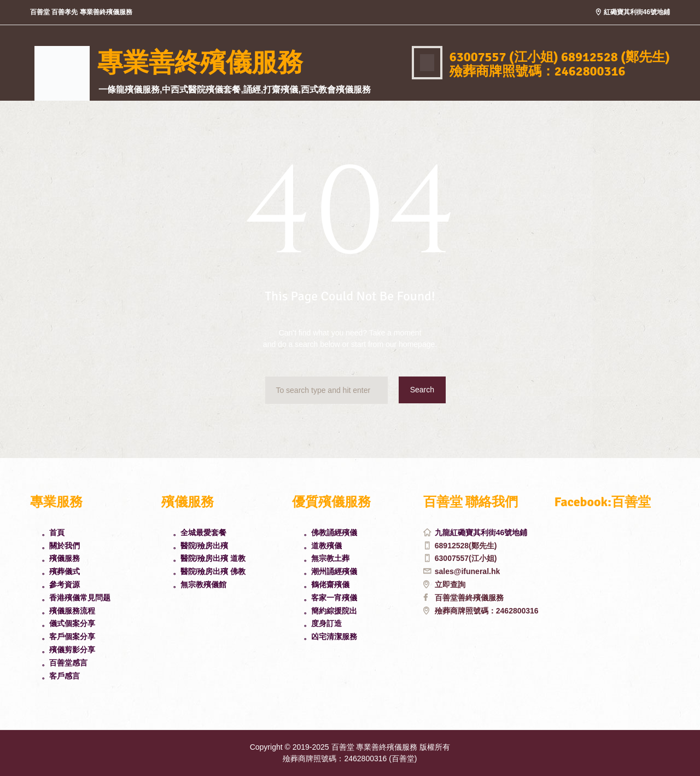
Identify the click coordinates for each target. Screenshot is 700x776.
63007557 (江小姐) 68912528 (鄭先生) (560, 57)
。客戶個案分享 (68, 636)
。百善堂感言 (65, 663)
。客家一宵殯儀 (330, 598)
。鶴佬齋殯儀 (326, 584)
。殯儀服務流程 (68, 611)
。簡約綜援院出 (330, 611)
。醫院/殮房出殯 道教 (209, 558)
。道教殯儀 (323, 546)
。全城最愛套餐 (200, 532)
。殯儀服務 (61, 558)
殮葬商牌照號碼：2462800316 (487, 611)
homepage (417, 344)
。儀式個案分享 (68, 623)
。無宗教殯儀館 (200, 584)
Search (422, 390)
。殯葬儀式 (61, 571)
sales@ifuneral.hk (467, 571)
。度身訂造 (323, 623)
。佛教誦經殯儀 (330, 532)
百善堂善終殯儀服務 (469, 598)
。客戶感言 (61, 676)
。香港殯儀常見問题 (76, 598)
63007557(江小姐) (466, 558)
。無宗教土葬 (326, 558)
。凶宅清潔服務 (330, 636)
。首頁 (53, 532)
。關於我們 (61, 546)
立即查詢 (450, 584)
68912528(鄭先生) (466, 546)
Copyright (266, 747)
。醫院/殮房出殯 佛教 (209, 571)
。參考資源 (61, 584)
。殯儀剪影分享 (68, 650)
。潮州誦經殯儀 (330, 571)
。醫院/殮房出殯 (201, 546)
